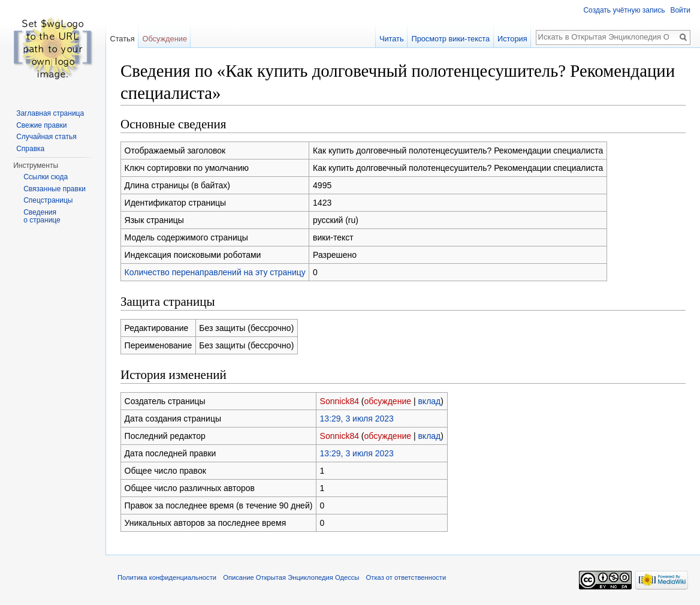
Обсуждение (165, 39)
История (512, 39)
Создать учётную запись (624, 10)
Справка (30, 149)
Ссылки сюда (46, 177)
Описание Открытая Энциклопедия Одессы (291, 577)
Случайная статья (46, 137)
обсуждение (388, 401)
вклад (429, 401)
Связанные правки (55, 189)
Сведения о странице (42, 216)
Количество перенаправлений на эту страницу (215, 272)
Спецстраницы (48, 200)
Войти (680, 10)
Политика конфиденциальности (167, 577)
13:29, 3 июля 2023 (357, 419)
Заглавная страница (50, 113)
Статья (122, 39)
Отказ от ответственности (406, 577)
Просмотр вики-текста (450, 39)
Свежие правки (41, 125)
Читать (392, 39)
